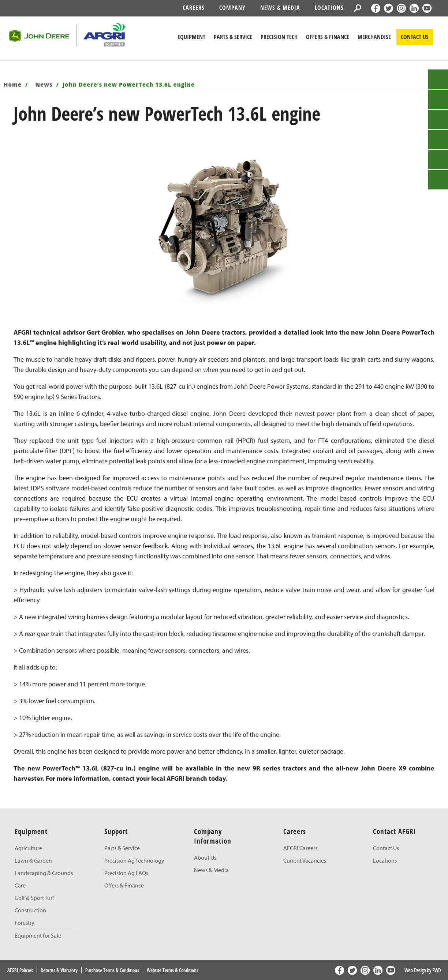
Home (14, 84)
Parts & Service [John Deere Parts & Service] (233, 37)
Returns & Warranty (59, 970)
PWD (436, 970)
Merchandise (374, 37)
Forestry (25, 923)
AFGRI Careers (300, 848)
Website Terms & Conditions (173, 970)
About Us (205, 857)
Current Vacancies (305, 860)
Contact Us (386, 848)
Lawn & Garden (33, 860)
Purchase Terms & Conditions (112, 970)
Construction (30, 910)
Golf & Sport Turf (34, 898)
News (45, 84)
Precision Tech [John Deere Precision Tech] (279, 37)
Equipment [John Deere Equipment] (191, 37)
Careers (194, 8)
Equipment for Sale (38, 935)
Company (232, 8)
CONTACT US (415, 37)
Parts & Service (122, 848)
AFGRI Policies (20, 970)
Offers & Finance (328, 37)
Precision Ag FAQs (126, 873)
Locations (329, 8)
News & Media (280, 8)
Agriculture (28, 848)
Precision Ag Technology (134, 860)
